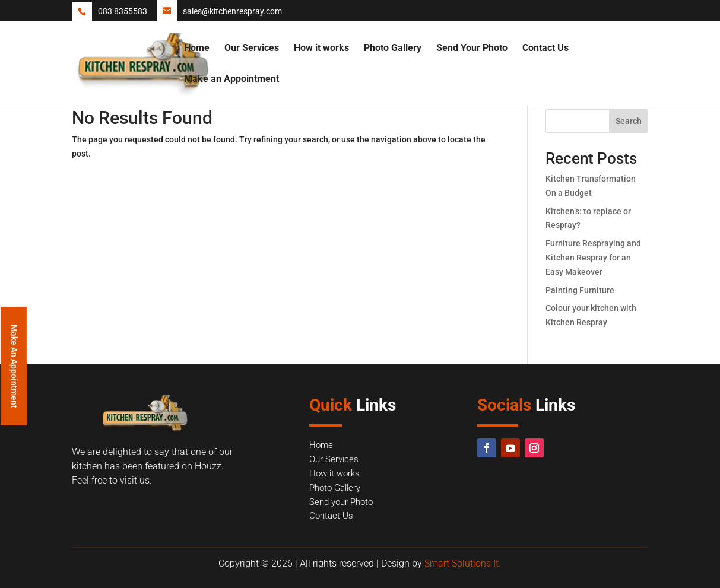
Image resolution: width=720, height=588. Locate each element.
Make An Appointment (14, 366)
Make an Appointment (231, 80)
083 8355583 (123, 11)
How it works (321, 49)
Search (629, 121)
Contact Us (545, 49)
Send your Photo (341, 502)
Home (197, 49)
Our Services (252, 49)
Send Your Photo (472, 49)
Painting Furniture (580, 290)
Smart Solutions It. (463, 563)
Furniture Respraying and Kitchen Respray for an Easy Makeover (593, 258)
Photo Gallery (393, 49)
